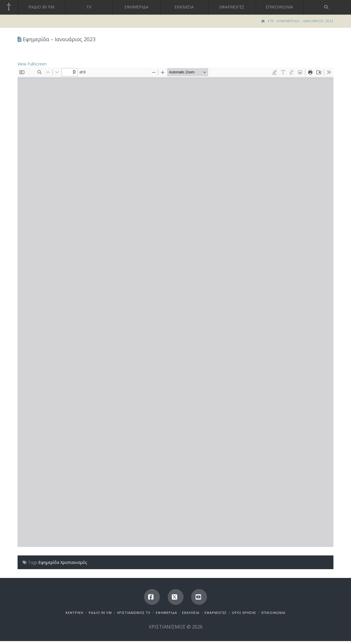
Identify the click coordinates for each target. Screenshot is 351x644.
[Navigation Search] (327, 7)
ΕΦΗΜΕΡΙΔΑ (166, 613)
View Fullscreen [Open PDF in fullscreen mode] (32, 64)
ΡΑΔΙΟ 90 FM (100, 613)
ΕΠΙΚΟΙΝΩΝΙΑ (273, 613)
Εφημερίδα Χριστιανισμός (63, 562)
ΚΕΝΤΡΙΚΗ (75, 613)
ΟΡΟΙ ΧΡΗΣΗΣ (244, 613)
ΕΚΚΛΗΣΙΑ (191, 613)
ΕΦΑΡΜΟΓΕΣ (216, 613)
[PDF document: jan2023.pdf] (175, 307)
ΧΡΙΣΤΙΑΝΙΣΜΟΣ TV (134, 613)
